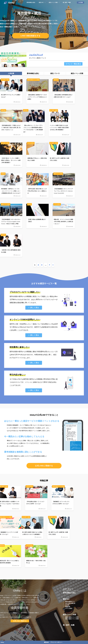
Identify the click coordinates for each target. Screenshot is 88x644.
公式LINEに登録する (44, 466)
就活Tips (41, 2)
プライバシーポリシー (56, 642)
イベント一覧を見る (73, 64)
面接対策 (68, 607)
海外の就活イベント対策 (72, 619)
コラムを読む (69, 608)
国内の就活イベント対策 (72, 617)
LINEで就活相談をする (31, 36)
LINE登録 (81, 2)
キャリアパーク (17, 355)
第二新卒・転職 (67, 2)
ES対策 (67, 605)
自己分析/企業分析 (70, 603)
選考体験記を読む (31, 2)
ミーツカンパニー (16, 379)
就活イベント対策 (53, 2)
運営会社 (46, 642)
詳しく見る (35, 308)
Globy (2, 642)
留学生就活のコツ (70, 602)
